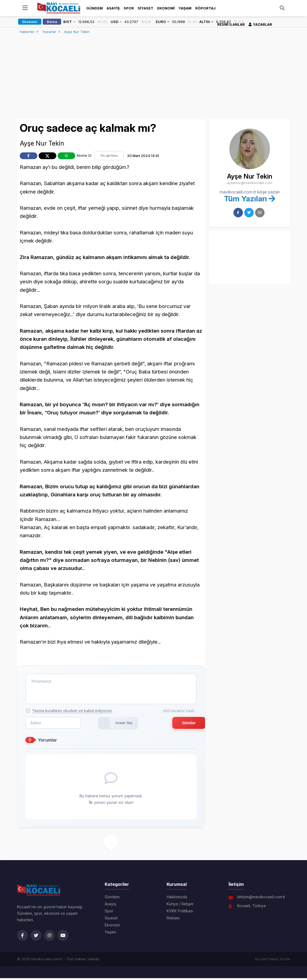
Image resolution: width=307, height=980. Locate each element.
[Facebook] (22, 937)
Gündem (95, 8)
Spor (129, 8)
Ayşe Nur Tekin (77, 32)
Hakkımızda (177, 899)
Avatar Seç (104, 725)
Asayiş (113, 8)
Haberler (27, 32)
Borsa (52, 22)
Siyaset (146, 8)
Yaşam (185, 8)
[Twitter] (36, 937)
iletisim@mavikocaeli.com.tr (261, 899)
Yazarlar (49, 32)
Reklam (173, 920)
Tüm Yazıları (250, 199)
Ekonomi (166, 8)
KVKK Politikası (180, 913)
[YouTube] (63, 937)
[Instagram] (49, 937)
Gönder (178, 725)
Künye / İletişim (180, 906)
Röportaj (205, 8)
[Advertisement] (154, 78)
